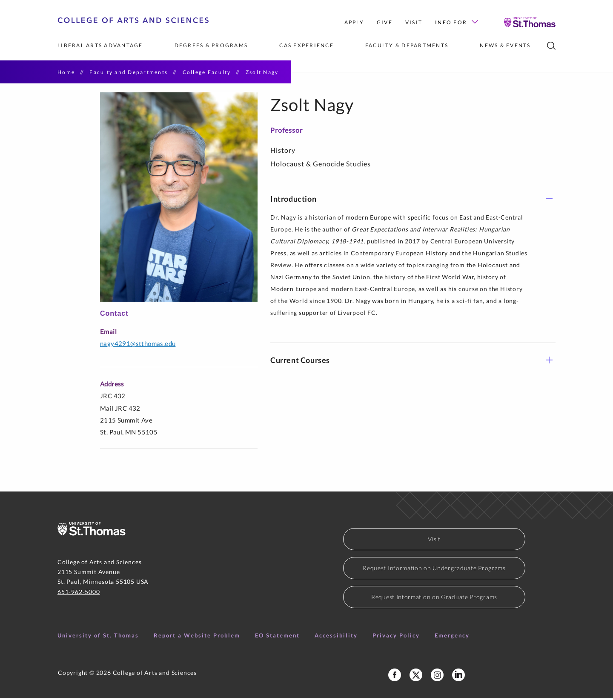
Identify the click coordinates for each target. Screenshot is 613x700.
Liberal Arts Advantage (100, 45)
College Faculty (207, 72)
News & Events (505, 45)
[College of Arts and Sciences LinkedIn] (458, 677)
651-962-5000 (79, 593)
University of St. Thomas (98, 637)
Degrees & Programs (211, 45)
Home (66, 72)
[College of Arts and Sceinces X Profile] (416, 677)
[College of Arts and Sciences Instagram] (437, 677)
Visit (414, 22)
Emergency (452, 637)
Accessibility (336, 637)
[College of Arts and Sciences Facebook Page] (395, 677)
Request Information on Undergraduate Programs (434, 570)
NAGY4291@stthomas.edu (138, 345)
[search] (551, 46)
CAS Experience (306, 45)
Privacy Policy (396, 637)
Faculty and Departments (129, 72)
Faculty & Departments (407, 45)
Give (385, 22)
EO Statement (277, 637)
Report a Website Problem (197, 637)
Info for (457, 22)
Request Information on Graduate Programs (434, 599)
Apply (354, 22)
